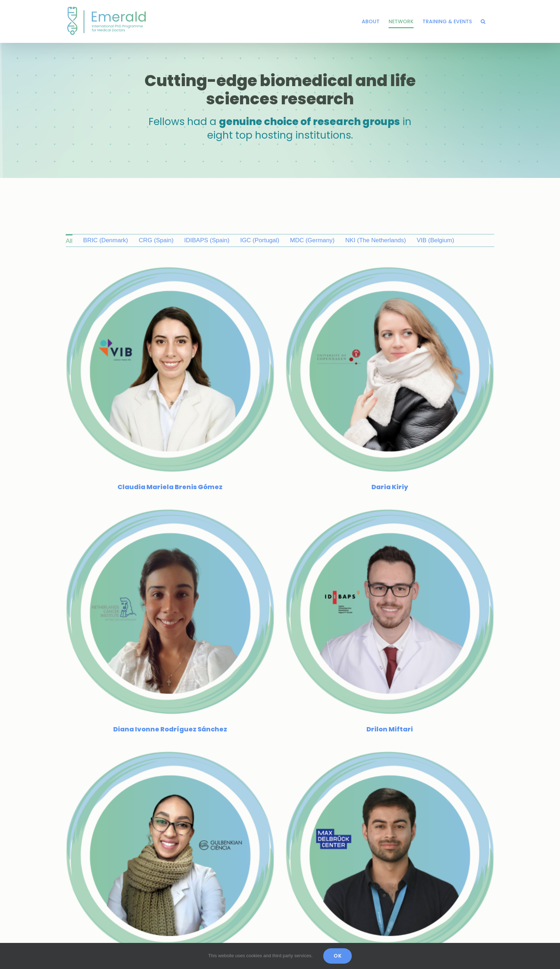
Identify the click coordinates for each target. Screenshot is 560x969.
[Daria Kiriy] (358, 271)
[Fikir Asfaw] (255, 638)
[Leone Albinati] (192, 851)
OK (337, 956)
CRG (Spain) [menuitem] (156, 240)
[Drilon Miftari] (401, 454)
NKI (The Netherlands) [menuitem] (376, 240)
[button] (483, 21)
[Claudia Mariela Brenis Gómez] (170, 271)
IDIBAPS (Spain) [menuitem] (207, 240)
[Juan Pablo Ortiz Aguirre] (337, 667)
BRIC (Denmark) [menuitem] (106, 240)
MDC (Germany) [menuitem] (312, 240)
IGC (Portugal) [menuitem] (260, 240)
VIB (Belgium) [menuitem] (436, 240)
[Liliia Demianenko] (379, 851)
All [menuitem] (69, 241)
